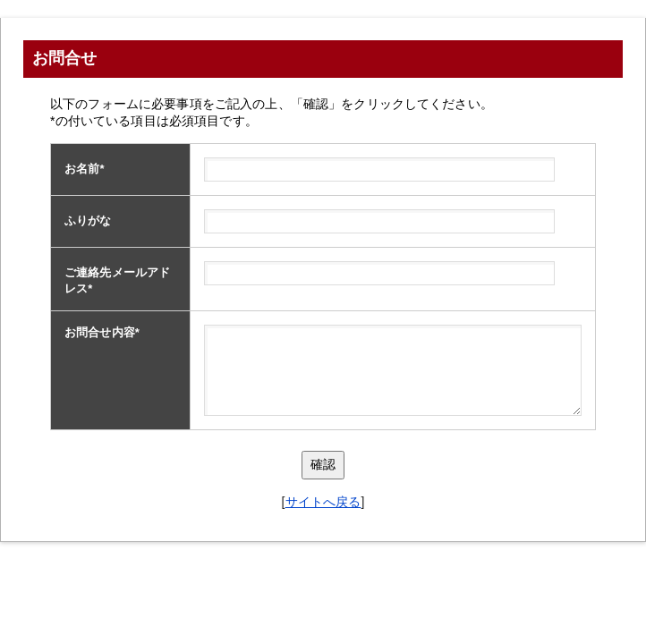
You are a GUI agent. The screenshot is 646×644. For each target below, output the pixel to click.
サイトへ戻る (323, 502)
